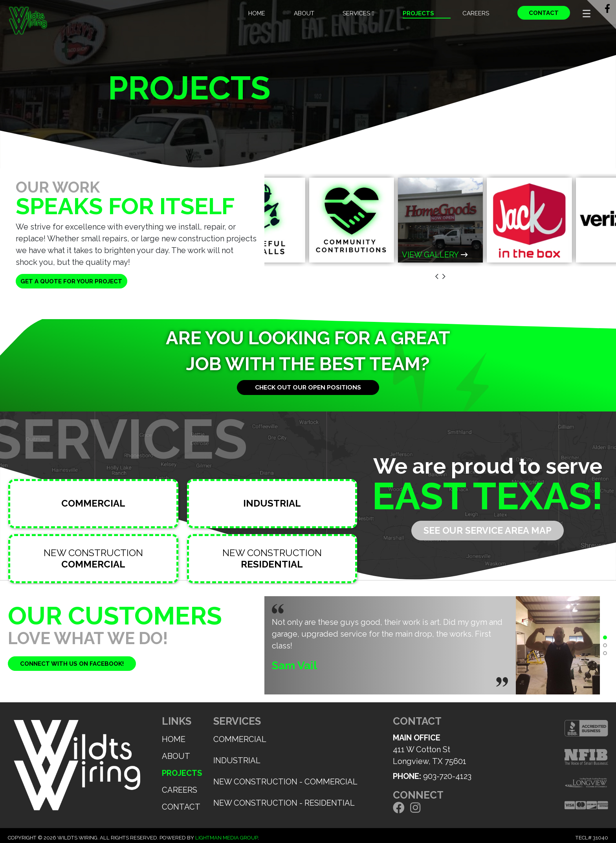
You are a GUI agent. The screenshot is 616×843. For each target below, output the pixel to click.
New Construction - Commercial (285, 782)
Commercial (240, 739)
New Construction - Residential (284, 803)
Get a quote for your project (71, 281)
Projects (418, 13)
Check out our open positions (308, 387)
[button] (605, 637)
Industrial (237, 760)
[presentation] (437, 277)
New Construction (93, 559)
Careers (476, 13)
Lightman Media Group (226, 838)
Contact (544, 13)
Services (358, 13)
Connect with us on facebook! (72, 664)
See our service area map (488, 531)
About (304, 13)
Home (257, 13)
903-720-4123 (447, 776)
